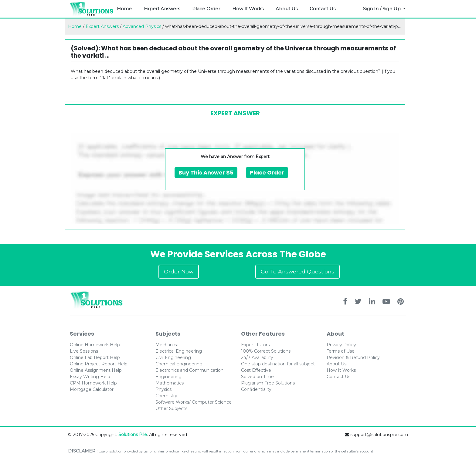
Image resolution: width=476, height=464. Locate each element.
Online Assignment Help (96, 370)
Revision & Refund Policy (353, 357)
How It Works (248, 9)
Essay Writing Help (90, 377)
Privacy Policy (341, 345)
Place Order (206, 9)
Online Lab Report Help (95, 357)
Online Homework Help (95, 345)
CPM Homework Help (93, 383)
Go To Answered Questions (297, 271)
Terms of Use (341, 351)
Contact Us (323, 9)
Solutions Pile (133, 435)
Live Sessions (84, 351)
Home (124, 9)
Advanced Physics (142, 26)
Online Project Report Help (99, 364)
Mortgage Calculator (92, 389)
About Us (287, 9)
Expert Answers (162, 9)
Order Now (179, 271)
